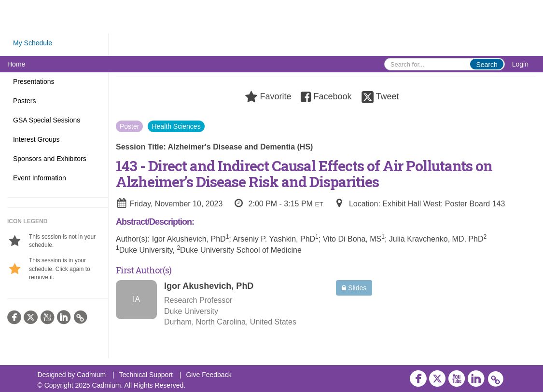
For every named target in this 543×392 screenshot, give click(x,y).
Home (16, 64)
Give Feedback (209, 375)
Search (487, 65)
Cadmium (91, 375)
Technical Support (146, 375)
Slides (354, 288)
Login (520, 64)
